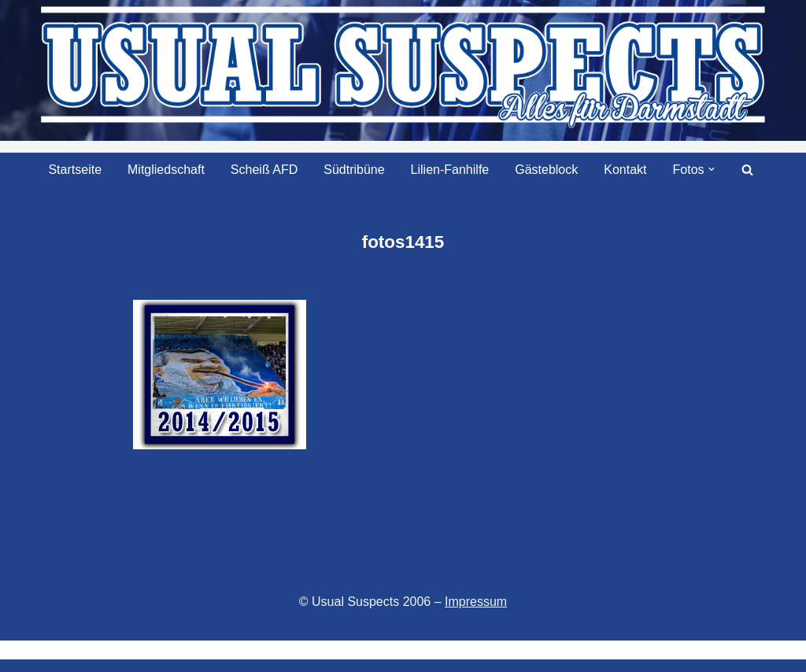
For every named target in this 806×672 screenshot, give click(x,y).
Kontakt (625, 170)
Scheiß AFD (264, 170)
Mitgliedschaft (166, 170)
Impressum (476, 602)
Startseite (75, 170)
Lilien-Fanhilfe (450, 170)
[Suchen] (747, 170)
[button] (712, 169)
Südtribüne (354, 170)
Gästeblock (546, 170)
